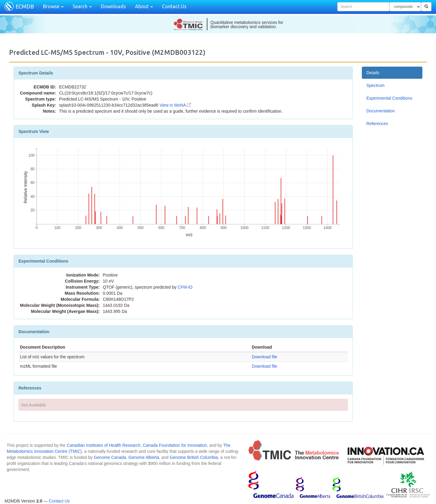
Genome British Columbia (194, 457)
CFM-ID (185, 287)
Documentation (381, 111)
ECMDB (25, 6)
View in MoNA (175, 105)
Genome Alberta (144, 457)
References (377, 124)
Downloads (113, 6)
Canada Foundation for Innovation (175, 445)
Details (373, 73)
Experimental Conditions (389, 98)
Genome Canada (110, 457)
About (144, 6)
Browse (53, 6)
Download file (264, 357)
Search (82, 6)
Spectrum (375, 85)
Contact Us (174, 6)
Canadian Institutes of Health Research (104, 445)
